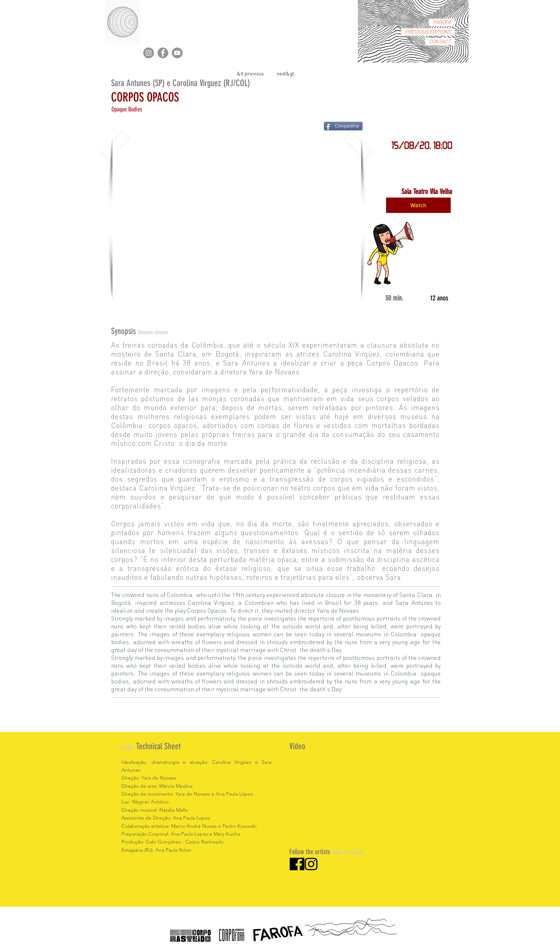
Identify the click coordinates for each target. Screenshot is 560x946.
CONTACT (440, 42)
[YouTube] (177, 53)
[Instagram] (149, 53)
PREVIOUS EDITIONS (428, 32)
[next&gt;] (286, 73)
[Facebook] (163, 53)
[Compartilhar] (343, 126)
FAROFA (442, 22)
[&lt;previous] (250, 73)
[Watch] (418, 205)
